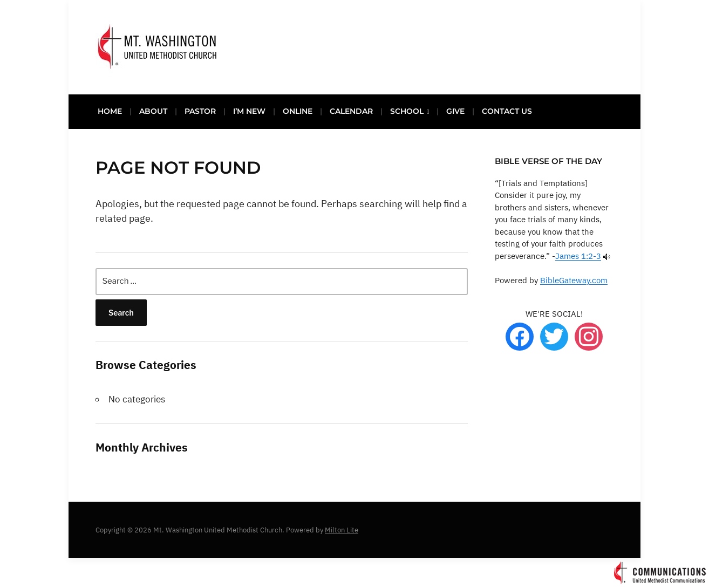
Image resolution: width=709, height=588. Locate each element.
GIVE (455, 111)
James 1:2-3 (578, 256)
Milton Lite (342, 530)
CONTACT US (507, 111)
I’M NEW (249, 111)
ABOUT (153, 111)
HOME (110, 111)
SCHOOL (407, 111)
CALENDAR (351, 111)
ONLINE (298, 111)
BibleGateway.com (574, 280)
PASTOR (200, 111)
